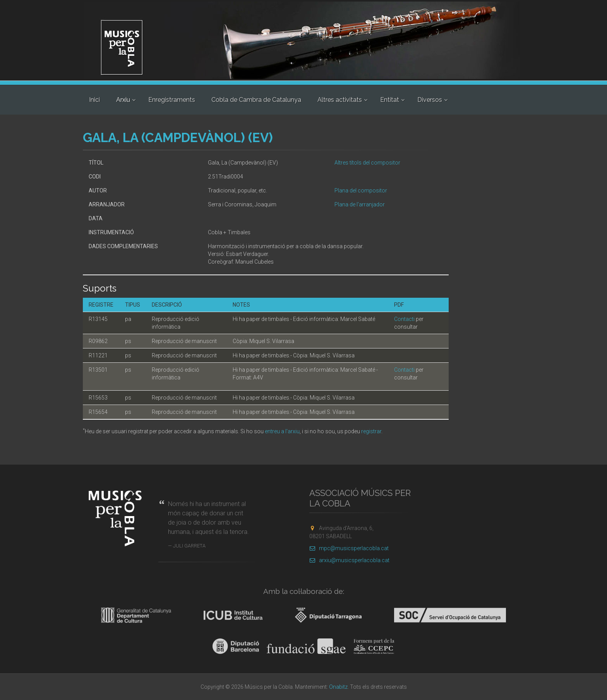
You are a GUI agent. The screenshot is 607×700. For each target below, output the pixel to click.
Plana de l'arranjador (360, 204)
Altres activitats (340, 100)
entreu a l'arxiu (282, 431)
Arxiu (123, 100)
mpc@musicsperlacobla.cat (349, 548)
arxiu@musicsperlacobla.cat (349, 560)
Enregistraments (172, 100)
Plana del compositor (361, 190)
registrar (371, 431)
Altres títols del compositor (367, 163)
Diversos (430, 100)
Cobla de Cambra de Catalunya (256, 100)
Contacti (404, 319)
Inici (94, 100)
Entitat (390, 100)
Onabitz (338, 687)
